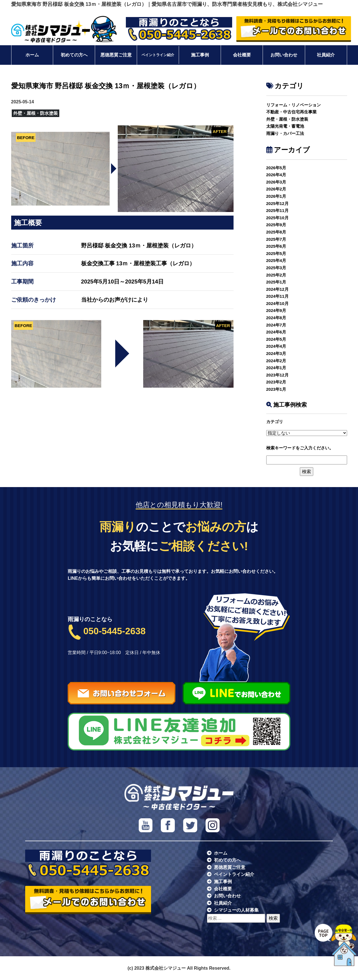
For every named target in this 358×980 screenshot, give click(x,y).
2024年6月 (276, 332)
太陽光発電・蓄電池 (285, 126)
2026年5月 (276, 168)
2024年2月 (276, 361)
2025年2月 (276, 275)
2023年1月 (276, 389)
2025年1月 (276, 282)
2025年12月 (277, 203)
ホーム (32, 55)
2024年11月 (277, 296)
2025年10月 (277, 218)
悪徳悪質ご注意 (116, 55)
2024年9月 (276, 310)
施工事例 (200, 55)
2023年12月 (277, 375)
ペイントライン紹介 (158, 55)
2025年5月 (276, 253)
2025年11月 (277, 210)
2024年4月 (276, 346)
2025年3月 (276, 268)
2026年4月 (276, 175)
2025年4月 (276, 260)
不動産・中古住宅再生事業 (291, 112)
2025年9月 (276, 225)
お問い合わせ (284, 55)
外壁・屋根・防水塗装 (287, 119)
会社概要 (242, 55)
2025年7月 (276, 239)
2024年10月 (277, 303)
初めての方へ (74, 55)
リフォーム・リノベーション (294, 105)
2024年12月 (277, 289)
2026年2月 (276, 189)
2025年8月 (276, 232)
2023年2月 (276, 382)
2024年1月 (276, 368)
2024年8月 (276, 318)
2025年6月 (276, 246)
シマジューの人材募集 (236, 910)
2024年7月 (276, 325)
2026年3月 (276, 182)
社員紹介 (326, 55)
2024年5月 (276, 339)
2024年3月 (276, 353)
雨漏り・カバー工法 (285, 133)
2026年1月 (276, 196)
